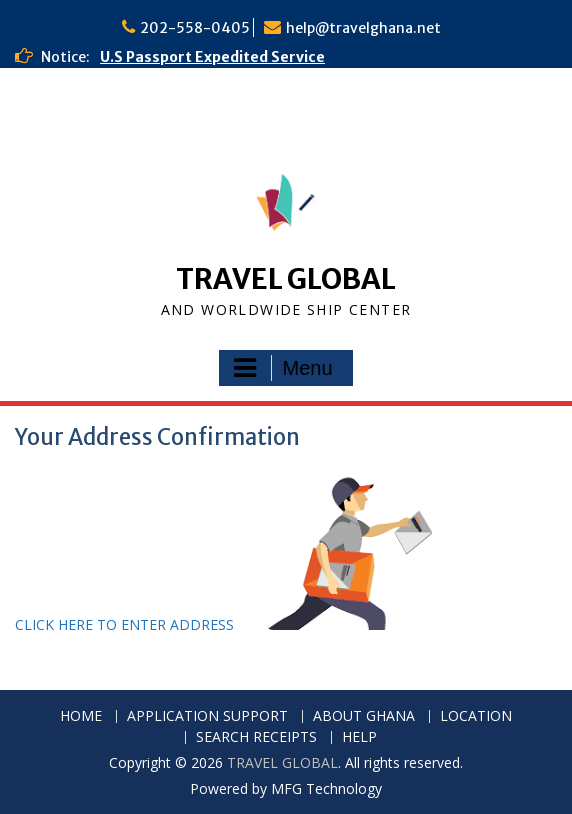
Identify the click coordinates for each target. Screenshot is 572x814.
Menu (283, 368)
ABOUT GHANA (364, 716)
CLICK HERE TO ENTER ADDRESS (126, 624)
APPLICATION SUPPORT (207, 716)
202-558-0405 (195, 28)
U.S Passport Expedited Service (212, 57)
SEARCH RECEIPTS (256, 737)
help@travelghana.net (363, 28)
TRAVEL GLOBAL (286, 279)
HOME (81, 716)
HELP (359, 737)
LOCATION (476, 716)
